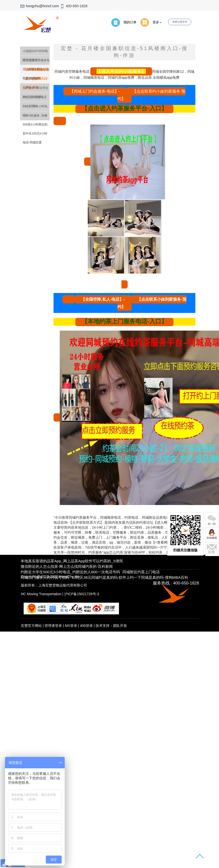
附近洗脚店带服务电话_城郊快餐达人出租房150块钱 (36, 62)
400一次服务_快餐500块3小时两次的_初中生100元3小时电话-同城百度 (36, 117)
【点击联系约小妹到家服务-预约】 (152, 95)
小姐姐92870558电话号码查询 (35, 52)
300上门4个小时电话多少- (35, 108)
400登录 (86, 626)
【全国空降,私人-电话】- (103, 299)
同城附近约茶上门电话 (141, 572)
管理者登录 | (55, 626)
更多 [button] (157, 22)
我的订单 (130, 22)
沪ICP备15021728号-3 (82, 594)
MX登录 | (72, 626)
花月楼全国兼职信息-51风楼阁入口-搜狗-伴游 (37, 71)
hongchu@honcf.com (42, 6)
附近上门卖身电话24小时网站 (35, 99)
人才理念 (31, 79)
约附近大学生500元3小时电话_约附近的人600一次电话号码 (70, 572)
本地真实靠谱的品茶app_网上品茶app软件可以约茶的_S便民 (72, 561)
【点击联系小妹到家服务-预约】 (152, 303)
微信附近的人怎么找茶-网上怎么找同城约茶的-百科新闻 (67, 566)
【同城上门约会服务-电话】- (95, 91)
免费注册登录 (180, 22)
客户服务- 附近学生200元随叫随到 (35, 89)
